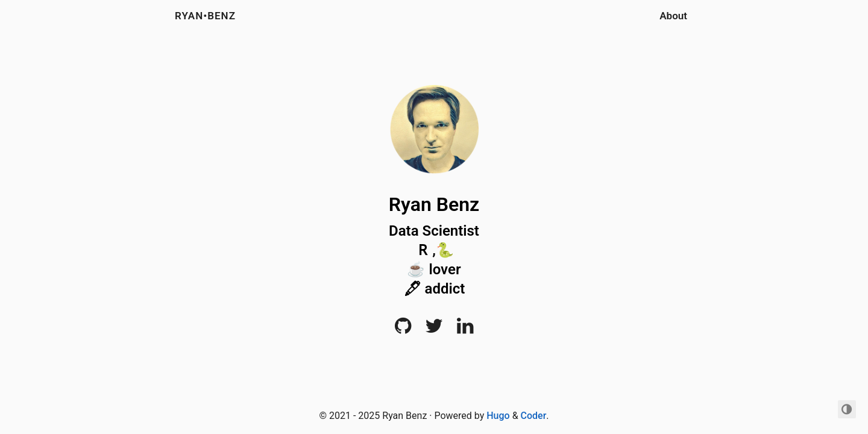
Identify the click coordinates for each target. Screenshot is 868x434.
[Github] (403, 329)
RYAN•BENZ (205, 16)
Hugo (498, 416)
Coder (534, 416)
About (673, 16)
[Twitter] (434, 329)
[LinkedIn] (465, 329)
